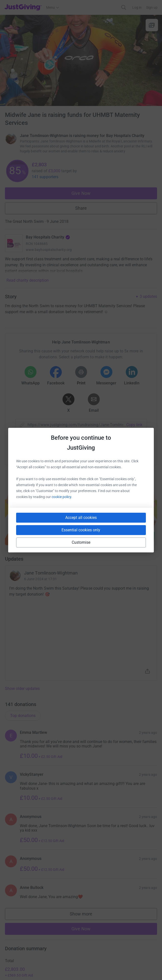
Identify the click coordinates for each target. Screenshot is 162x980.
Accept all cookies (81, 518)
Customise (81, 542)
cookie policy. (62, 497)
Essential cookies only (81, 530)
